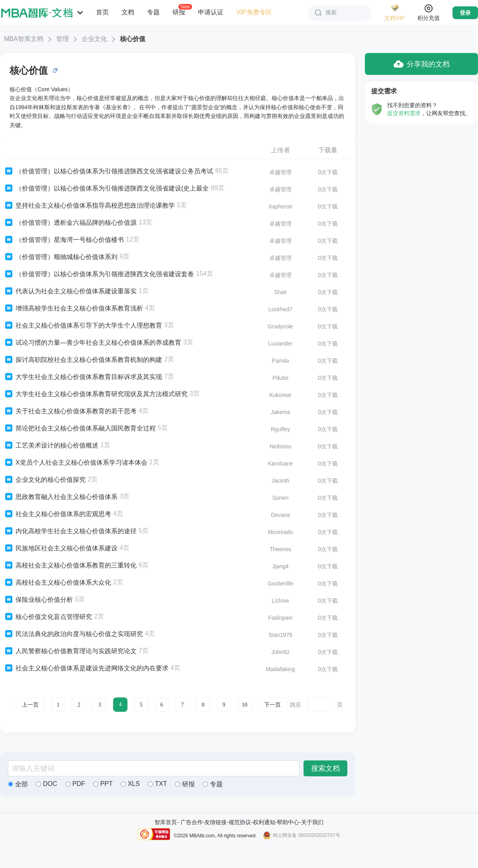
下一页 (272, 705)
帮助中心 (288, 822)
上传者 (280, 150)
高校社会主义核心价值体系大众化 (58, 583)
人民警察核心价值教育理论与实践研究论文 (70, 651)
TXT (157, 784)
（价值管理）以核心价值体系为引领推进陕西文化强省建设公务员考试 (109, 171)
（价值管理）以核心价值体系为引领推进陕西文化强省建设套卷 (99, 274)
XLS (130, 784)
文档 (128, 12)
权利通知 (264, 822)
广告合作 (192, 822)
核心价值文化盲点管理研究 (48, 617)
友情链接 (215, 822)
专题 (153, 12)
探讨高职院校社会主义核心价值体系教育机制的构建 (83, 360)
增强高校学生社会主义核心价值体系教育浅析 (73, 308)
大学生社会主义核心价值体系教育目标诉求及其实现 (83, 377)
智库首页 (166, 822)
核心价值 (133, 39)
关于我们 (312, 822)
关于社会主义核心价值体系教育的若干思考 (70, 411)
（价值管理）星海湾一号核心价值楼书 (64, 240)
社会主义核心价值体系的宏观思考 (58, 514)
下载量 (328, 150)
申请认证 (211, 12)
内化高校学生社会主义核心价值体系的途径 (70, 531)
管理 (63, 39)
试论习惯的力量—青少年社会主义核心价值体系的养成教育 (93, 343)
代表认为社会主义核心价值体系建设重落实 (70, 291)
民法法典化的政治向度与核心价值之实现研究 (73, 634)
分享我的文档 (422, 64)
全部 (18, 784)
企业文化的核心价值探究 (45, 480)
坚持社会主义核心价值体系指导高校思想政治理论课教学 (89, 206)
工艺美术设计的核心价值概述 (51, 446)
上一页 (30, 705)
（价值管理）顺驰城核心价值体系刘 (61, 257)
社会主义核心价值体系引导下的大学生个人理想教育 (83, 326)
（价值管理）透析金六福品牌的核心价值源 (70, 223)
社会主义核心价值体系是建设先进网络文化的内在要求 (86, 668)
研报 (179, 12)
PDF (75, 784)
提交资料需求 (404, 113)
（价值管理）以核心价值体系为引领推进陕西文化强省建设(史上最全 (106, 189)
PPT (103, 784)
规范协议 (240, 822)
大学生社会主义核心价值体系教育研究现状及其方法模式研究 (96, 394)
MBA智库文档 (24, 39)
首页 (102, 12)
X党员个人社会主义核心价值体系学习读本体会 (76, 463)
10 (245, 705)
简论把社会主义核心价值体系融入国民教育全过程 (80, 428)
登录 (465, 13)
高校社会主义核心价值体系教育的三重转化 (70, 566)
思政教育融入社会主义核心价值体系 (61, 497)
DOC (47, 784)
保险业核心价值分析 (38, 600)
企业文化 (94, 39)
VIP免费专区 (254, 12)
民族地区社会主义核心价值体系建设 (61, 548)
